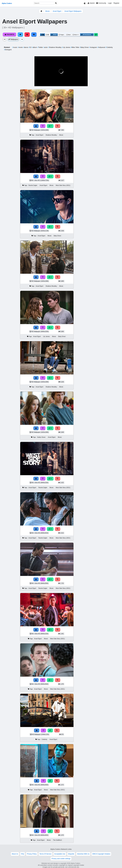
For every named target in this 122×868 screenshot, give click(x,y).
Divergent (8, 50)
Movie (47, 11)
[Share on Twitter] (20, 34)
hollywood (102, 47)
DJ (30, 47)
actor (46, 47)
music (15, 47)
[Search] (56, 3)
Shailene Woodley (55, 47)
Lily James (66, 47)
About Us (15, 854)
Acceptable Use (60, 854)
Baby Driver (84, 47)
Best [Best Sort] (68, 35)
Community (101, 3)
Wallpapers (13, 39)
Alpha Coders (7, 3)
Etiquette (71, 854)
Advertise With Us (83, 854)
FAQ (22, 854)
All (5, 39)
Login (110, 3)
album (35, 47)
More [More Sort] (76, 35)
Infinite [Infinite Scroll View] (54, 35)
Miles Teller (75, 47)
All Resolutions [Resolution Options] (87, 35)
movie (20, 47)
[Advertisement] (109, 116)
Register (116, 3)
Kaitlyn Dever (41, 437)
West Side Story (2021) (63, 185)
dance (26, 47)
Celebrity (109, 47)
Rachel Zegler (33, 185)
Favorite (9, 34)
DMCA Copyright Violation (101, 854)
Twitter (40, 47)
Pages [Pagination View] (61, 35)
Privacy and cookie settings (61, 859)
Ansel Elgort (57, 11)
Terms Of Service (45, 854)
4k (22, 39)
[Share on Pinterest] (27, 34)
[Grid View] (43, 35)
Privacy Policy (32, 854)
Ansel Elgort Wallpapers (73, 11)
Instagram (93, 47)
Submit (91, 3)
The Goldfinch (57, 840)
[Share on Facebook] (34, 34)
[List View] (47, 35)
